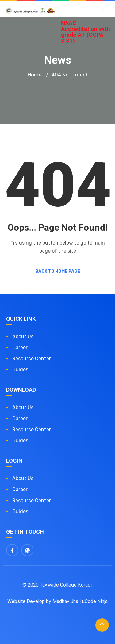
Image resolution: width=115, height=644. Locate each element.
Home (35, 75)
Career (20, 348)
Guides (20, 370)
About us (23, 337)
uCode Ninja (95, 601)
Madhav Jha (65, 601)
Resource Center (32, 359)
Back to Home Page (58, 271)
